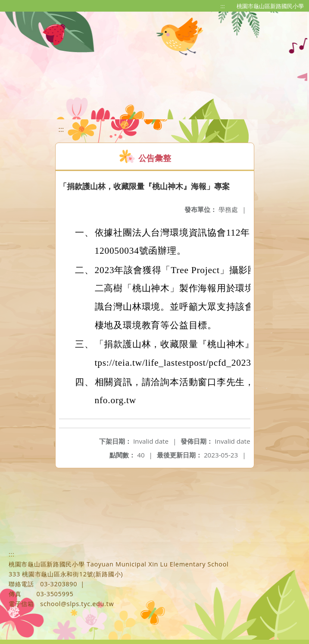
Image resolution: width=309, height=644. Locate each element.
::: (223, 6)
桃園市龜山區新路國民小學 (270, 6)
